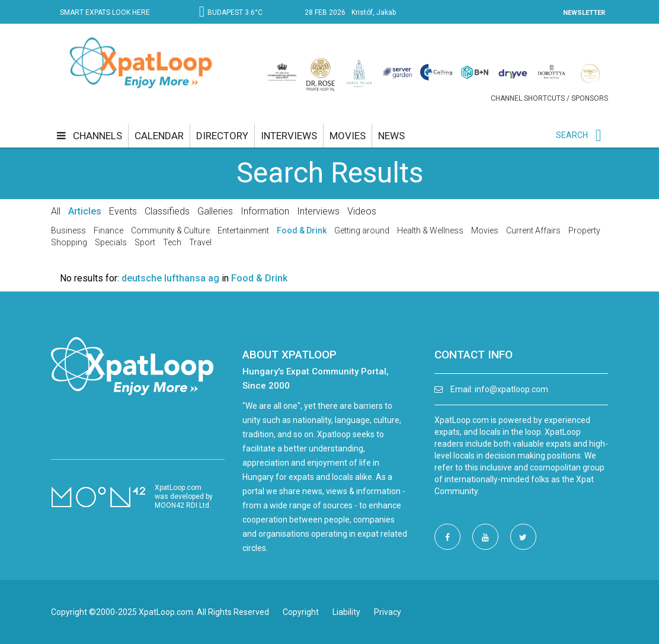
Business (68, 230)
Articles (85, 211)
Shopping (69, 242)
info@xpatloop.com (511, 389)
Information (265, 211)
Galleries (215, 211)
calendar (159, 136)
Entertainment (243, 230)
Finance (108, 230)
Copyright (301, 612)
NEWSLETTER (584, 13)
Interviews (318, 211)
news (391, 136)
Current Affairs (533, 230)
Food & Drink (302, 230)
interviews (289, 136)
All (56, 211)
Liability (346, 612)
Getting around (362, 230)
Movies (485, 230)
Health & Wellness (430, 230)
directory (222, 136)
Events (123, 211)
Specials (111, 242)
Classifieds (167, 211)
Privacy (388, 612)
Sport (145, 242)
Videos (362, 211)
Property (584, 230)
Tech (172, 242)
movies (348, 136)
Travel (200, 242)
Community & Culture (170, 230)
